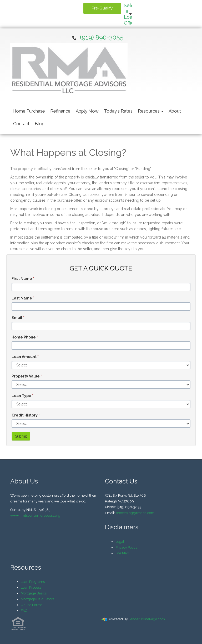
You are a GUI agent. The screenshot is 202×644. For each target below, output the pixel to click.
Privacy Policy (126, 547)
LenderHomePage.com (147, 619)
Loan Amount (25, 357)
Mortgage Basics (34, 593)
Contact (21, 124)
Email (18, 318)
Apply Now (87, 111)
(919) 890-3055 (102, 37)
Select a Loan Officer (128, 14)
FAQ (24, 611)
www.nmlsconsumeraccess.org (35, 515)
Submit (21, 436)
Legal (120, 542)
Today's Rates (118, 111)
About (175, 111)
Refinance (60, 111)
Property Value (27, 376)
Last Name (23, 298)
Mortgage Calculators (37, 599)
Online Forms (32, 605)
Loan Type (22, 396)
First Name (23, 279)
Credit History (26, 415)
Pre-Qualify (102, 8)
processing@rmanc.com (135, 513)
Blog (40, 124)
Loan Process (31, 587)
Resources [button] (151, 111)
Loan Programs (33, 582)
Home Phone (25, 337)
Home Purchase (29, 111)
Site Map (122, 553)
